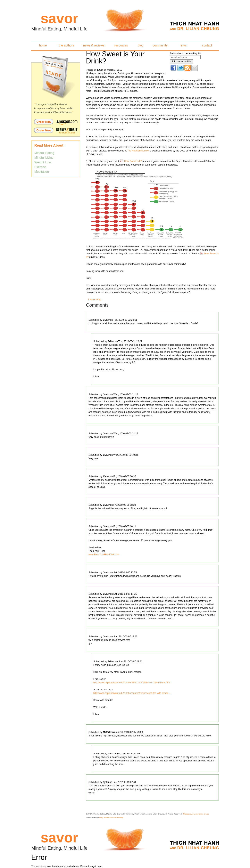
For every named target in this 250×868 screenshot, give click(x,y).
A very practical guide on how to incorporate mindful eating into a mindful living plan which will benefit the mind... (54, 108)
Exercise (40, 167)
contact (207, 45)
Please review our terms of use (196, 814)
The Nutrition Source (138, 151)
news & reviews (94, 45)
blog (141, 45)
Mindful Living (44, 158)
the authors (66, 45)
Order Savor (56, 122)
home (43, 45)
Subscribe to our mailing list (186, 53)
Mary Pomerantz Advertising (111, 817)
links (183, 45)
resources (121, 45)
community (160, 45)
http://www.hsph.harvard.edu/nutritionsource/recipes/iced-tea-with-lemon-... (132, 693)
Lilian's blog (94, 300)
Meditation (42, 172)
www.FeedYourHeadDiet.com (104, 555)
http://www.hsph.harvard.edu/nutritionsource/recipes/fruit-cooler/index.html (132, 683)
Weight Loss (43, 162)
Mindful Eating (44, 153)
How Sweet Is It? (133, 161)
